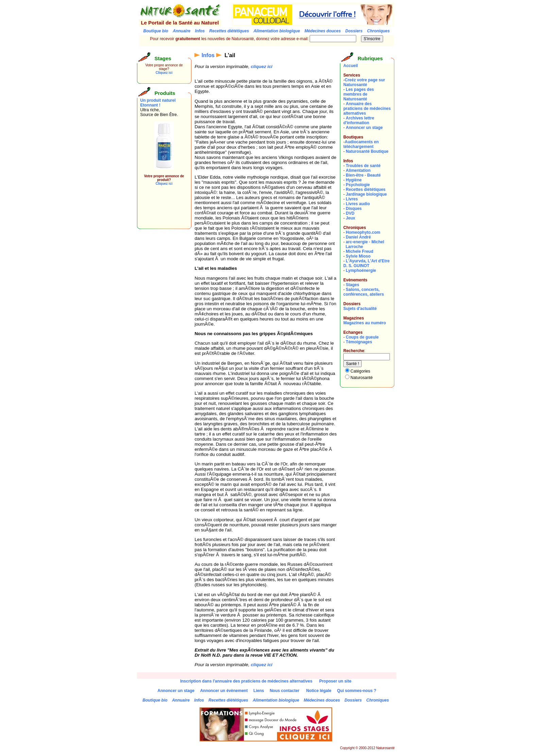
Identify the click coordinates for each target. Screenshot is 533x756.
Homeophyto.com (363, 232)
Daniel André (358, 237)
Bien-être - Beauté (363, 175)
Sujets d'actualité (360, 309)
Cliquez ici (164, 73)
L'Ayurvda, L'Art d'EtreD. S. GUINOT (366, 263)
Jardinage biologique (366, 194)
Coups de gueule (362, 337)
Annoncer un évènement (224, 691)
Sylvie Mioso (358, 256)
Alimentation (358, 170)
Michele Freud (359, 251)
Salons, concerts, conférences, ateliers (364, 292)
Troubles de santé (363, 166)
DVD (350, 213)
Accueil (351, 66)
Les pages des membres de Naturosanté (359, 94)
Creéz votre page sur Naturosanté (364, 82)
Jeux (350, 218)
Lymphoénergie (361, 270)
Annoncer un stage (364, 128)
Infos (208, 55)
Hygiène (354, 180)
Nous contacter (284, 691)
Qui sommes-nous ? (356, 691)
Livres (352, 199)
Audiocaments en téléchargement (361, 144)
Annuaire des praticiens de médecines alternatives (367, 109)
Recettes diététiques (366, 190)
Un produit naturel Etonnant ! (158, 103)
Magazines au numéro (365, 323)
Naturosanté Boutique (367, 151)
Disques (354, 209)
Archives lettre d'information (359, 120)
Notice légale (319, 691)
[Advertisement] (161, 210)
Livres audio (358, 204)
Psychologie (358, 185)
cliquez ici (262, 67)
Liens (259, 691)
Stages (352, 285)
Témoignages (359, 342)
